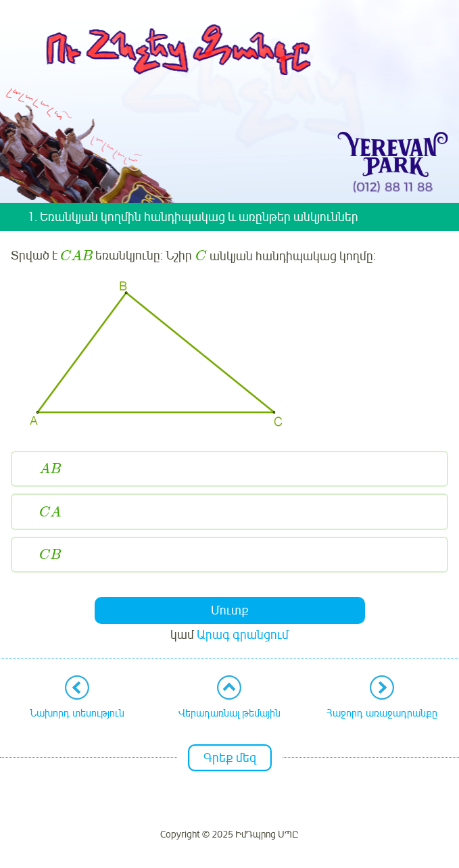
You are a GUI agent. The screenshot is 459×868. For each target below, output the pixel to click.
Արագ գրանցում (243, 635)
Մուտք (230, 610)
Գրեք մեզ (230, 758)
